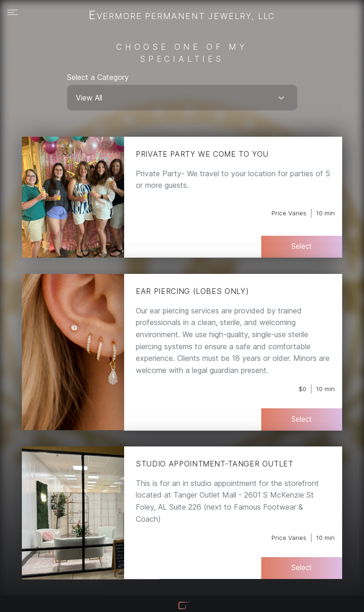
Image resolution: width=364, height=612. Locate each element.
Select (302, 246)
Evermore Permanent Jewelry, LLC (182, 16)
